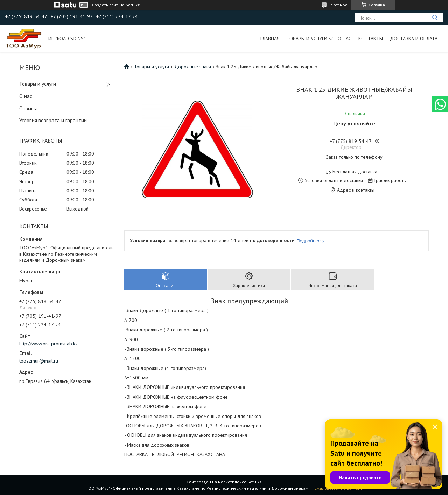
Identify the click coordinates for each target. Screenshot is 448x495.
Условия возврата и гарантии (53, 120)
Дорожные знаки (193, 67)
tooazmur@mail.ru (39, 361)
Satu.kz (254, 482)
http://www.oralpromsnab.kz (48, 344)
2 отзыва (339, 5)
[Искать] (435, 18)
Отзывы (28, 108)
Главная (270, 39)
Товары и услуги (307, 39)
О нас (345, 39)
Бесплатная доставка (355, 172)
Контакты (371, 39)
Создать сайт (105, 5)
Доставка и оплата (414, 39)
